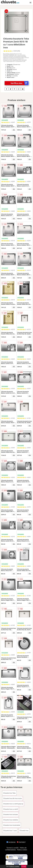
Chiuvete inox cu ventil (11, 809)
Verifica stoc (19, 83)
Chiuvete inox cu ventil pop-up (13, 804)
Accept (24, 866)
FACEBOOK (11, 842)
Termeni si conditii (13, 848)
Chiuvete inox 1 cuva (10, 831)
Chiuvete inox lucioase (10, 814)
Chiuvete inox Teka (9, 793)
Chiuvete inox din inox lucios (12, 798)
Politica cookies (22, 850)
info (14, 130)
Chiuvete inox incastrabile (12, 825)
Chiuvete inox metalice (11, 820)
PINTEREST (21, 842)
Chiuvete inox (24, 831)
